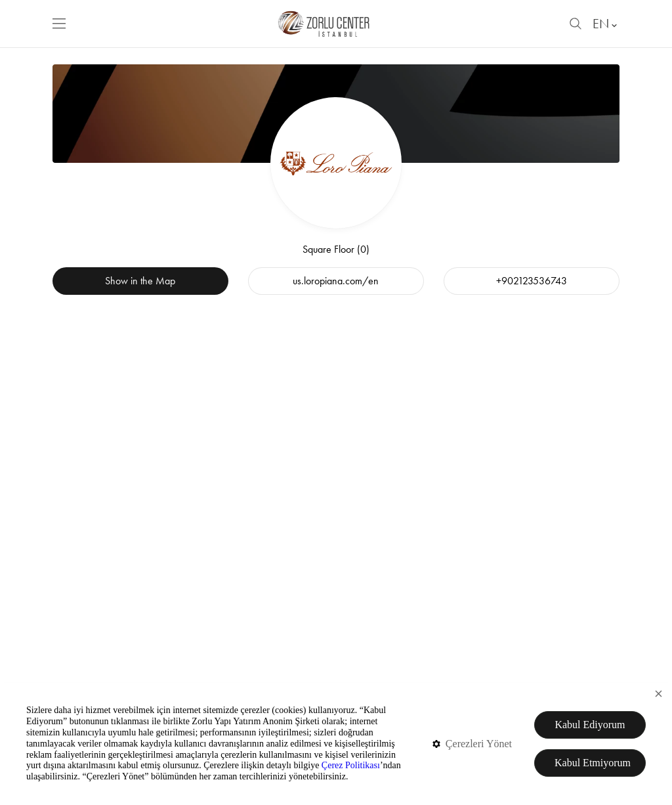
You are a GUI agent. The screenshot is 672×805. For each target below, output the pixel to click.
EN (606, 24)
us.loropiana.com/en (336, 281)
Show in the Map (140, 281)
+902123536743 (532, 281)
